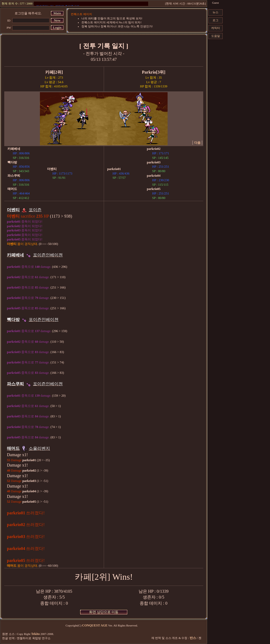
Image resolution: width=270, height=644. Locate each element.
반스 (193, 638)
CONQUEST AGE (95, 625)
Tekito (35, 634)
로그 (215, 20)
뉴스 (215, 12)
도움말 (216, 36)
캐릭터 (216, 28)
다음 (197, 143)
